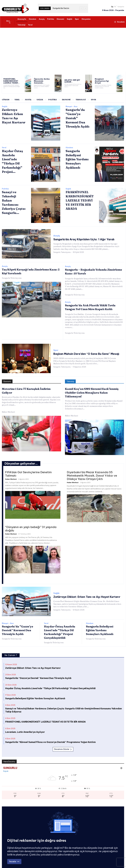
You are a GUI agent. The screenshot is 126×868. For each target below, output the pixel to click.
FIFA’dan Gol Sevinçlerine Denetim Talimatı (28, 468)
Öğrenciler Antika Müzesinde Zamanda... (42, 81)
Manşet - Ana (71, 107)
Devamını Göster (63, 743)
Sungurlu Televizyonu (62, 252)
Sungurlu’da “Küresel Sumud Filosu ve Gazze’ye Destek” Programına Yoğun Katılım (50, 736)
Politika (5, 189)
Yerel (4, 148)
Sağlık (5, 107)
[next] (85, 8)
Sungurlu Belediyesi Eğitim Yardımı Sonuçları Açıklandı (100, 624)
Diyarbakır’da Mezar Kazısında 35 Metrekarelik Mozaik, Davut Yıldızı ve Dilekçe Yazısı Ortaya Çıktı (92, 469)
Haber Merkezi (8, 406)
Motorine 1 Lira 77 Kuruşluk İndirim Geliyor (29, 387)
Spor (56, 349)
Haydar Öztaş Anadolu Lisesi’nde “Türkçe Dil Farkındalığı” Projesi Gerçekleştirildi (50, 682)
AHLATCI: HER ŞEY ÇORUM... (71, 81)
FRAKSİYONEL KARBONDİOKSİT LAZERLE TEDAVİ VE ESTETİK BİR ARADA (78, 199)
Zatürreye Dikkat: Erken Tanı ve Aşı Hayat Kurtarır (81, 591)
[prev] (81, 8)
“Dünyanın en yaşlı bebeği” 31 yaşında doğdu (31, 523)
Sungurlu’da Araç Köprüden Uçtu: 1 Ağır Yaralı (79, 239)
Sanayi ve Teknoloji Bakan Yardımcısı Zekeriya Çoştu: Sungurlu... (13, 199)
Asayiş (57, 236)
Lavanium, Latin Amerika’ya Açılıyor (25, 726)
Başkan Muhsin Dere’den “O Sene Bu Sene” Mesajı (80, 352)
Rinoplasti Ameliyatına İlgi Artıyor (103, 81)
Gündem (69, 148)
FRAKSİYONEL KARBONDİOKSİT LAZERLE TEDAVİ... (10, 81)
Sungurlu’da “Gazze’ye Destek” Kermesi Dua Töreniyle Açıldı (77, 117)
